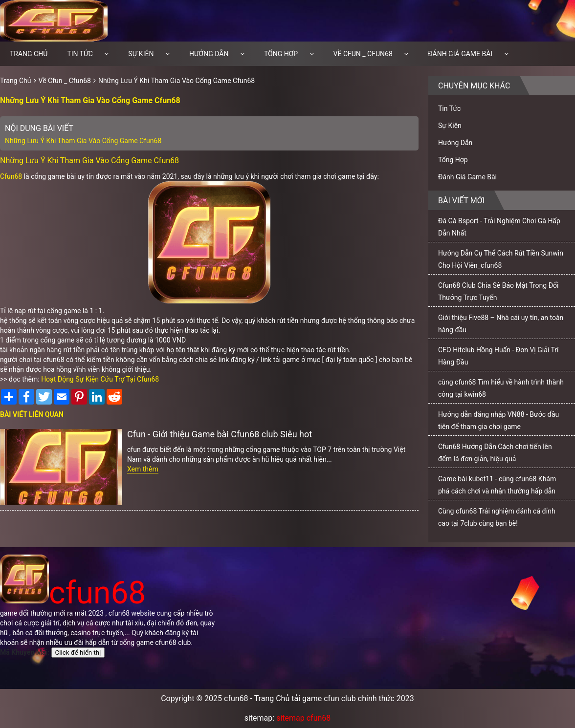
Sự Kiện (141, 54)
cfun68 (73, 593)
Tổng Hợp (281, 54)
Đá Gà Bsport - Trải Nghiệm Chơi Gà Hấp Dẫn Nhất (499, 227)
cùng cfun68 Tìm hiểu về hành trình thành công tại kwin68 (501, 388)
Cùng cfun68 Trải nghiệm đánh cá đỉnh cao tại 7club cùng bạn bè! (497, 517)
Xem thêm (143, 469)
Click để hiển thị (78, 653)
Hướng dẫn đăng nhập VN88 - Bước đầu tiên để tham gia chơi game (498, 420)
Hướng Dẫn (209, 54)
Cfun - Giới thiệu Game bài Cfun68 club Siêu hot (220, 434)
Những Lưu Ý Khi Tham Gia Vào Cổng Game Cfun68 (177, 81)
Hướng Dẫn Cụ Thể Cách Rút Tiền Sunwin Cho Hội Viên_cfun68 (501, 259)
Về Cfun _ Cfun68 (363, 54)
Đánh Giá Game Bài (460, 54)
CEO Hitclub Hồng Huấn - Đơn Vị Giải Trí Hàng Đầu (498, 356)
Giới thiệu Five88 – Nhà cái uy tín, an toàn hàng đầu (501, 324)
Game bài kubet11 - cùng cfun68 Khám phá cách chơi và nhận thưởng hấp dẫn (497, 485)
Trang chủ (29, 54)
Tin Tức (80, 54)
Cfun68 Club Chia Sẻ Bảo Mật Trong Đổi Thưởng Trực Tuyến (498, 291)
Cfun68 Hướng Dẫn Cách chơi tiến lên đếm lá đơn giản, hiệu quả (495, 453)
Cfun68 (11, 176)
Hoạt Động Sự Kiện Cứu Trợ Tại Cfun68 (100, 379)
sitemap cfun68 (303, 718)
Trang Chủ (16, 81)
